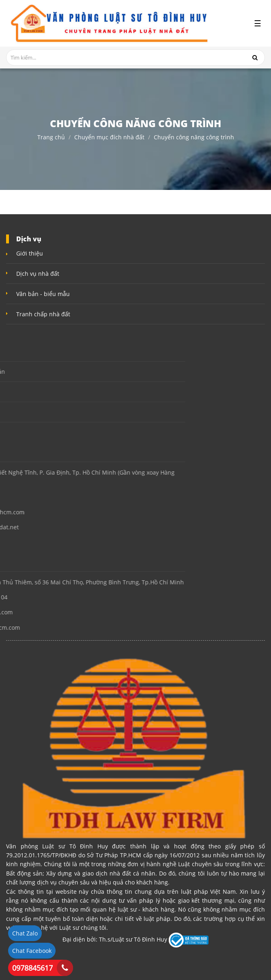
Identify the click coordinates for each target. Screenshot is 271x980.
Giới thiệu (30, 253)
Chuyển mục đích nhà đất (109, 137)
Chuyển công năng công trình (194, 137)
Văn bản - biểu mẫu (43, 294)
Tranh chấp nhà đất (43, 314)
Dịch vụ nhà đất (38, 274)
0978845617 (32, 968)
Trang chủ (51, 137)
